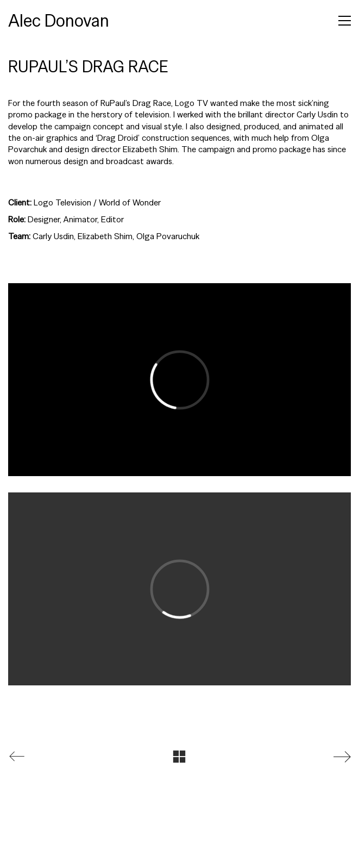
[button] (345, 21)
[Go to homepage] (59, 21)
